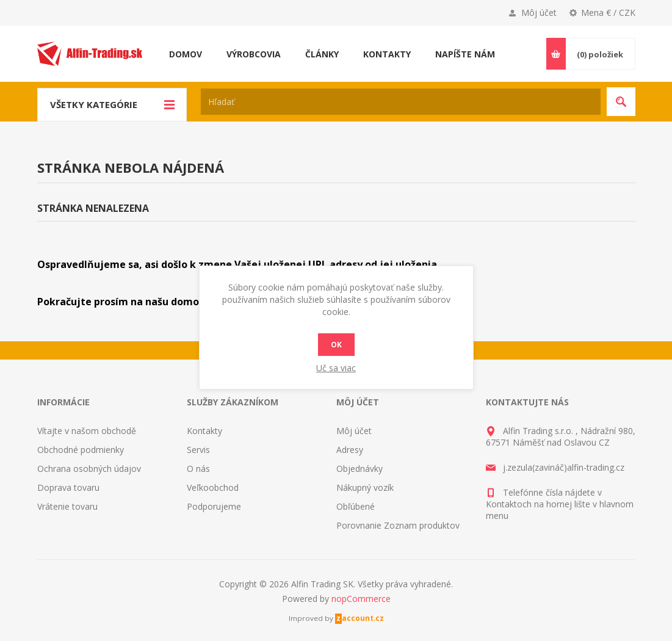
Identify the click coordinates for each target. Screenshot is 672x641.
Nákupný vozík (365, 487)
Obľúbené (356, 506)
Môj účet (539, 13)
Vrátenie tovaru (67, 506)
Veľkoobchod (213, 487)
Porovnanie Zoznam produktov (398, 525)
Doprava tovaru (68, 487)
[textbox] (401, 102)
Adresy (350, 450)
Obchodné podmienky (81, 450)
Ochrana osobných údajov (89, 469)
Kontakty (204, 431)
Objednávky (359, 469)
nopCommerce (361, 599)
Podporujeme (214, 506)
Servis (198, 450)
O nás (198, 469)
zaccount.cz (360, 618)
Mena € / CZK (608, 13)
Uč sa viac (336, 368)
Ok (336, 345)
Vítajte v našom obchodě (87, 431)
